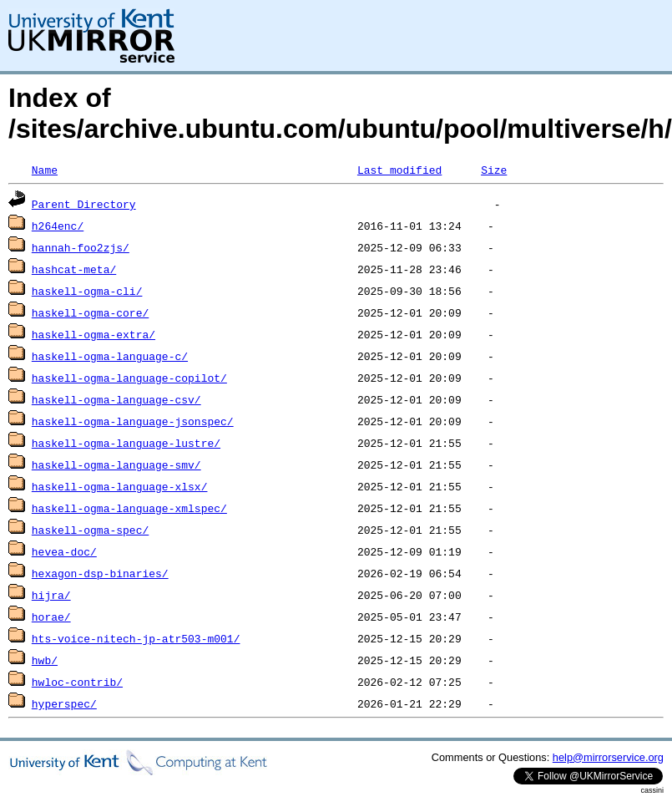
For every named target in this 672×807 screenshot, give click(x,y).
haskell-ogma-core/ (90, 312)
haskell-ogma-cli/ (87, 291)
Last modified (399, 170)
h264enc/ (58, 226)
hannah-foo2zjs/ (81, 247)
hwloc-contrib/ (77, 682)
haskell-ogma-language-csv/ (116, 399)
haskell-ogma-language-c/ (110, 356)
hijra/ (51, 595)
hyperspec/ (64, 703)
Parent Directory (84, 204)
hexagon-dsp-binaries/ (100, 573)
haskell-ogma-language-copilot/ (129, 378)
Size (494, 170)
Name (45, 170)
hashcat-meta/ (74, 269)
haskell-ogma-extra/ (93, 334)
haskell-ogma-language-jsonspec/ (133, 421)
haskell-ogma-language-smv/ (116, 464)
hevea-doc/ (64, 551)
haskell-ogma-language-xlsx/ (120, 486)
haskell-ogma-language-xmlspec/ (129, 508)
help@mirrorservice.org (608, 757)
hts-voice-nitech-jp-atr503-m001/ (136, 638)
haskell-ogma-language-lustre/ (126, 443)
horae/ (51, 617)
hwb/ (45, 660)
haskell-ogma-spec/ (90, 530)
